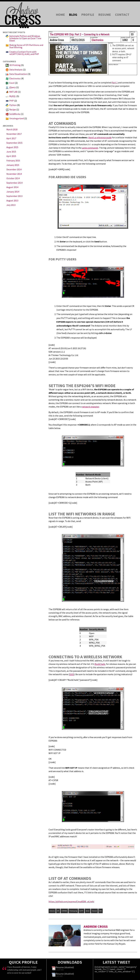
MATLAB (13, 92)
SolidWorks (15, 114)
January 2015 (13, 165)
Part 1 (115, 83)
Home (60, 15)
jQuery (12, 87)
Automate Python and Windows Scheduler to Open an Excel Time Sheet (25, 38)
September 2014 (14, 183)
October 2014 (13, 178)
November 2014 (14, 174)
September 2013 (14, 196)
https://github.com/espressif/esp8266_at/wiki (71, 901)
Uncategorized (16, 118)
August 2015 (12, 147)
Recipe (13, 109)
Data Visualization (18, 74)
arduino (52, 911)
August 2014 (12, 187)
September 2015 (14, 143)
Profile (88, 15)
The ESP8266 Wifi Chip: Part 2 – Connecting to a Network (80, 34)
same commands (90, 148)
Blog (73, 15)
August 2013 (12, 201)
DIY (58, 911)
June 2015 (11, 152)
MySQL (13, 96)
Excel (12, 83)
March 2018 (12, 129)
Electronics (15, 78)
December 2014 (14, 169)
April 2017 (11, 138)
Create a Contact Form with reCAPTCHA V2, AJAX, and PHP (24, 53)
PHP (11, 101)
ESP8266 (64, 911)
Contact (122, 15)
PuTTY (81, 911)
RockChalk (100, 664)
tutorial (94, 911)
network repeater (90, 407)
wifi (100, 911)
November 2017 (14, 134)
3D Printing (15, 65)
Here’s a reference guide (100, 137)
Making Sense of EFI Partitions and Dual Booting (26, 46)
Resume (105, 15)
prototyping (73, 911)
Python (13, 105)
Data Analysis (16, 70)
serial (88, 911)
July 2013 (11, 205)
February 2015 (13, 161)
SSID (72, 674)
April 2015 (11, 156)
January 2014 (13, 192)
